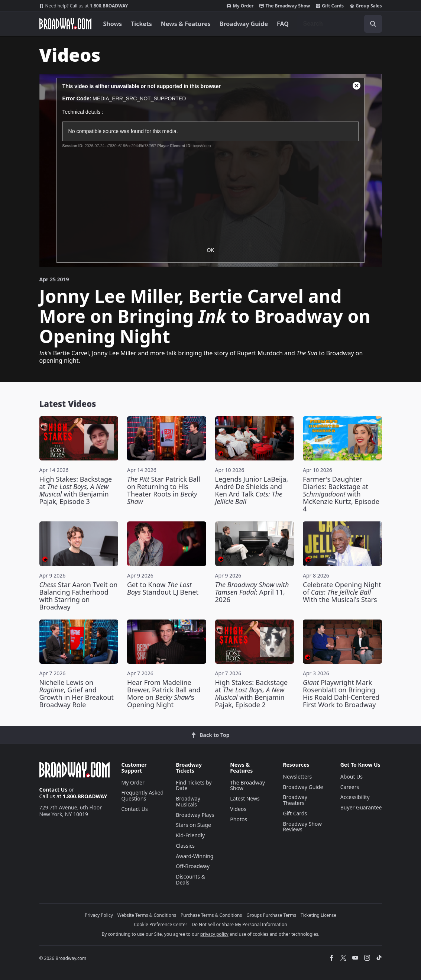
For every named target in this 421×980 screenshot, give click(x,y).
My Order (240, 6)
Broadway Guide (244, 24)
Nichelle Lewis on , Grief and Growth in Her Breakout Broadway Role (77, 693)
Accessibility (355, 797)
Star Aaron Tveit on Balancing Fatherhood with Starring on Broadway (79, 596)
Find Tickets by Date (194, 785)
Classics (185, 846)
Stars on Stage (193, 825)
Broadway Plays (195, 815)
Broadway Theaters (295, 800)
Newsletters (297, 777)
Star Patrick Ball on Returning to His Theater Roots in (164, 490)
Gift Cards (330, 6)
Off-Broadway (193, 866)
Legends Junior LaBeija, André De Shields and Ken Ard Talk (252, 490)
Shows (113, 24)
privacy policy (214, 934)
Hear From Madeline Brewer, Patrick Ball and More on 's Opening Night (164, 693)
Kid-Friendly (190, 835)
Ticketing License (318, 915)
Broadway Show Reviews (302, 827)
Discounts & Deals (190, 879)
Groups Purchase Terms (271, 915)
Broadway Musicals (188, 801)
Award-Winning (195, 856)
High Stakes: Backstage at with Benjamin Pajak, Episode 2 (252, 693)
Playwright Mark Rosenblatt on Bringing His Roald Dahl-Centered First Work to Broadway (341, 693)
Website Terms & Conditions (147, 915)
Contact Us (54, 790)
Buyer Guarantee (361, 807)
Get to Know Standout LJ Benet (163, 588)
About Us (352, 777)
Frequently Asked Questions (143, 795)
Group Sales (366, 6)
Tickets (141, 24)
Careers (350, 787)
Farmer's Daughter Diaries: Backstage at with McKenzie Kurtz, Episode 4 (341, 494)
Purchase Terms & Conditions (211, 915)
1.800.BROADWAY (84, 6)
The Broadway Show (285, 6)
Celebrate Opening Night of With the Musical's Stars (342, 592)
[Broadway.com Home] (65, 24)
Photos (239, 819)
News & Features (186, 24)
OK (210, 250)
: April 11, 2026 (252, 592)
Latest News (245, 798)
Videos (238, 809)
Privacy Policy (99, 915)
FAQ (283, 24)
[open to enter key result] (373, 24)
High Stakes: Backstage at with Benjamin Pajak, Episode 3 (76, 490)
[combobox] (340, 24)
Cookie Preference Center (161, 924)
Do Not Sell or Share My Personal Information (239, 924)
